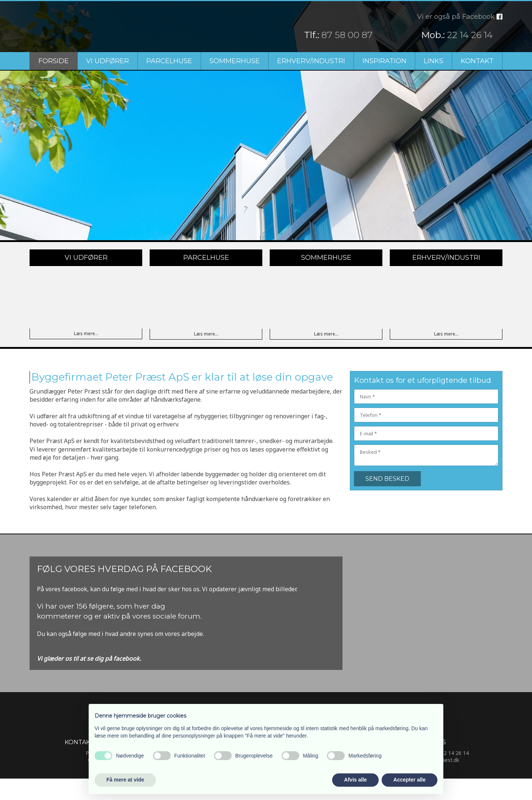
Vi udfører (108, 61)
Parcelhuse (169, 61)
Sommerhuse (235, 61)
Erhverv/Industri (311, 61)
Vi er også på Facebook (456, 17)
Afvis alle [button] (355, 780)
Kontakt (477, 61)
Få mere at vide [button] (125, 780)
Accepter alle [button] (410, 780)
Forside (54, 61)
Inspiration (384, 61)
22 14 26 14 (470, 35)
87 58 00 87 (347, 35)
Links (434, 61)
